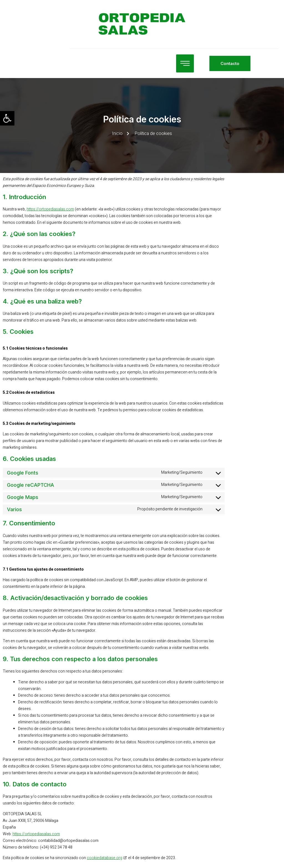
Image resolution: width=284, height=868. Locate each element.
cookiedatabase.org (105, 858)
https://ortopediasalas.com (50, 209)
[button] (7, 118)
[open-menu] (159, 63)
